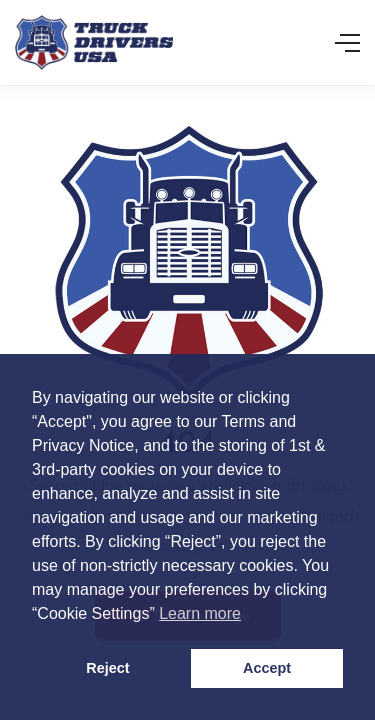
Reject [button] (107, 668)
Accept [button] (267, 668)
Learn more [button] (200, 613)
